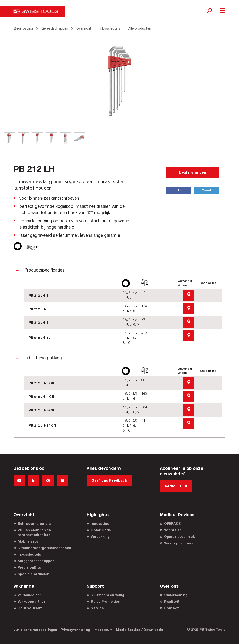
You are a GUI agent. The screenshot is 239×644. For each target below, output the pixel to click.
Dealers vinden (193, 172)
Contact (171, 608)
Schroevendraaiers (34, 524)
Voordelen (173, 530)
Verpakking (100, 537)
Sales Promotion (105, 601)
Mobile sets (28, 541)
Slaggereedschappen (36, 561)
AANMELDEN (176, 486)
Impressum (103, 630)
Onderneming (176, 595)
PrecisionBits (29, 567)
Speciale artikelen (34, 574)
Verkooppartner (32, 601)
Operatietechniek (179, 537)
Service (97, 608)
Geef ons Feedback (109, 480)
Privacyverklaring (75, 630)
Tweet (207, 190)
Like (179, 190)
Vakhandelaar (29, 595)
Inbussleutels (29, 554)
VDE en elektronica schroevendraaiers (34, 532)
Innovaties (100, 524)
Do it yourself (30, 608)
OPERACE (172, 524)
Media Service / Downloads (139, 630)
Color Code (101, 530)
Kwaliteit (172, 601)
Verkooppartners (179, 543)
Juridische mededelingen (35, 630)
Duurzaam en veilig (107, 595)
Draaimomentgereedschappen (44, 548)
